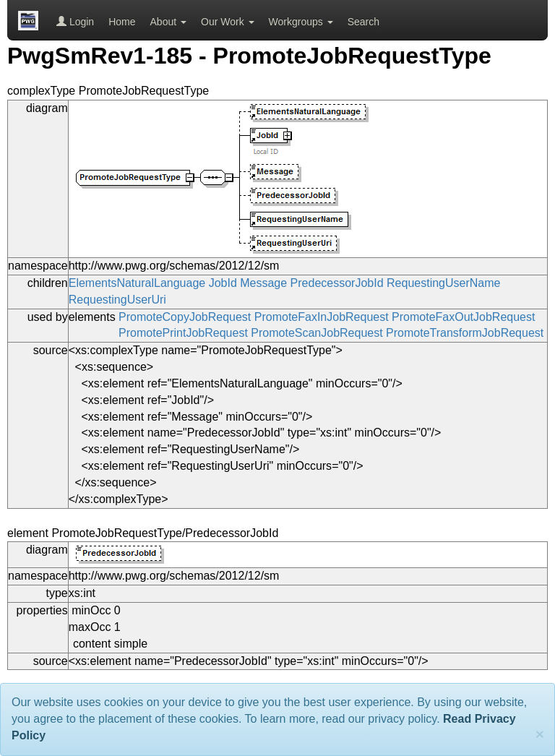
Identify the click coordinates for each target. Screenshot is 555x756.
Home (122, 22)
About (168, 22)
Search (363, 22)
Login (75, 22)
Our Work (228, 22)
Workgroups (301, 22)
